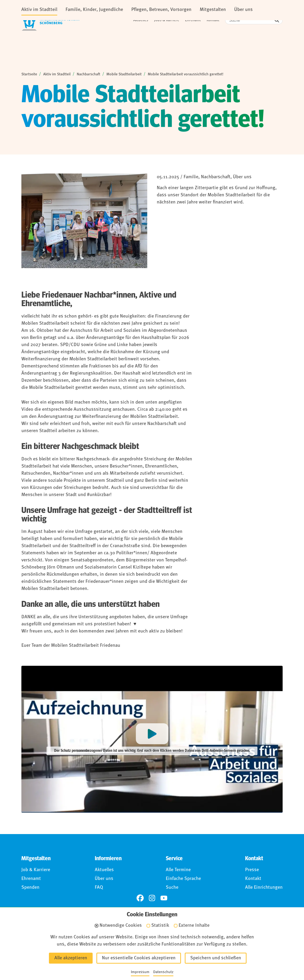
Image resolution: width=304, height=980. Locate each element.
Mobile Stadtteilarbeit (124, 75)
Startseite (29, 75)
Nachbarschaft (88, 75)
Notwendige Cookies (121, 926)
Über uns (104, 879)
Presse (252, 871)
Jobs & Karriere (167, 20)
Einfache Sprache (183, 879)
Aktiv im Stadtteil (57, 75)
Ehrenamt (193, 20)
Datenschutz (163, 972)
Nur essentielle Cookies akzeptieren (139, 958)
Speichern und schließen (216, 958)
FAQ (99, 888)
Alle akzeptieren (71, 958)
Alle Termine (178, 871)
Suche (172, 888)
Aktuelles (141, 20)
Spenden (30, 888)
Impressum (140, 972)
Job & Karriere (36, 871)
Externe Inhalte (194, 926)
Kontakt (213, 20)
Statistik (160, 926)
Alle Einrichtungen (264, 888)
